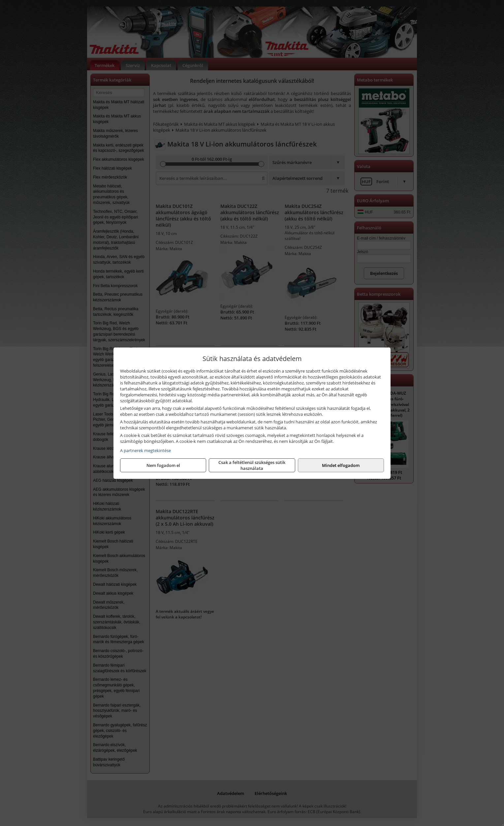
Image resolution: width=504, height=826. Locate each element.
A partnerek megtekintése (145, 450)
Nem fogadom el (163, 465)
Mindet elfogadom (341, 465)
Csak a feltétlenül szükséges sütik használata (252, 465)
